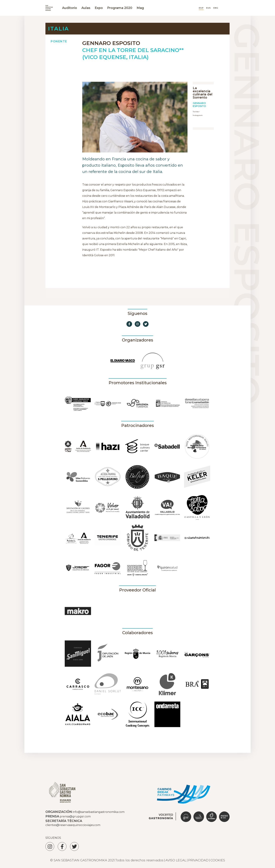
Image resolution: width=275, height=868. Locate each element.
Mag (140, 8)
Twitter (196, 112)
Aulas (86, 8)
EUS (209, 8)
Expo (99, 8)
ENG (216, 8)
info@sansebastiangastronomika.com (99, 812)
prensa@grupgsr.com (75, 816)
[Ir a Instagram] (137, 324)
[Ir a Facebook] (129, 324)
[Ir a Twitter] (146, 324)
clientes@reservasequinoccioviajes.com (73, 825)
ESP (201, 8)
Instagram (198, 115)
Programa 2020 (120, 8)
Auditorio (70, 8)
